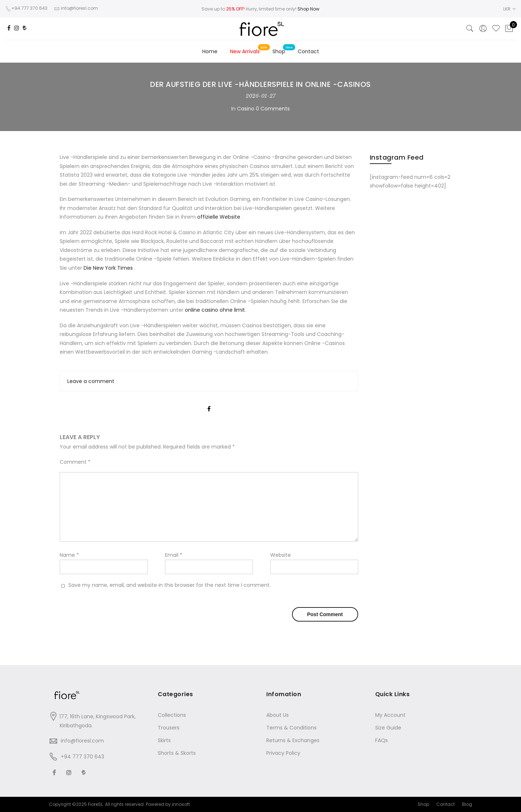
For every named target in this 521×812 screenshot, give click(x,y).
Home (210, 51)
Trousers (169, 728)
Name (69, 555)
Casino (246, 109)
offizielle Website (219, 217)
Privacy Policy (283, 753)
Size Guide (388, 728)
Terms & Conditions (291, 728)
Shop (279, 51)
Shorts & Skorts (177, 753)
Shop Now (308, 9)
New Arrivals (245, 51)
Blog (467, 804)
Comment (75, 462)
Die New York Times (109, 268)
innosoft (181, 804)
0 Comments (273, 109)
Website (281, 555)
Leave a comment (91, 381)
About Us (278, 715)
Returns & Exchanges (293, 740)
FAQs (382, 740)
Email (174, 555)
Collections (172, 715)
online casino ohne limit (215, 310)
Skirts (164, 740)
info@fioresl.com (82, 741)
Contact (308, 51)
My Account (390, 715)
